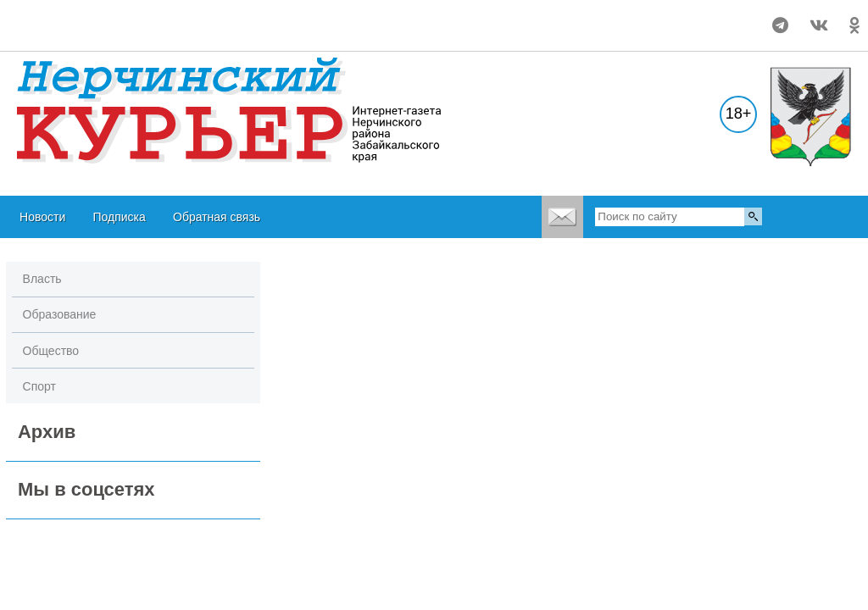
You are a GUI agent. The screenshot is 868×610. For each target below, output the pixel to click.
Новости (42, 217)
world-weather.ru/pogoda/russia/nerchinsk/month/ (111, 18)
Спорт (39, 386)
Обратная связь (217, 217)
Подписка (119, 217)
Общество (51, 351)
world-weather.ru (111, 33)
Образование (60, 314)
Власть (42, 279)
